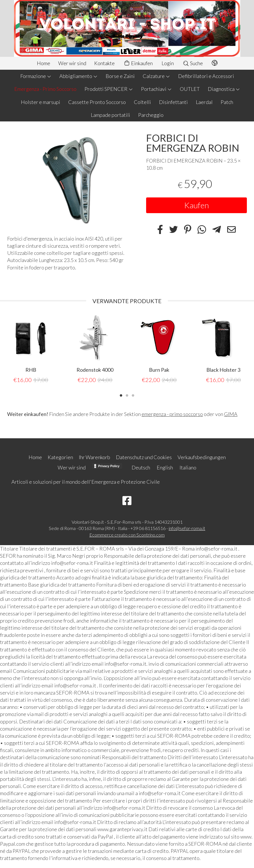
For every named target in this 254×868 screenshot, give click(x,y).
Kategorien (60, 457)
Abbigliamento (78, 76)
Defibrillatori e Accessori (206, 76)
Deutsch (141, 467)
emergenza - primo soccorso (172, 414)
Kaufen (196, 205)
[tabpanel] (31, 349)
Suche (193, 63)
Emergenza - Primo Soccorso (45, 89)
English (165, 467)
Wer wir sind (72, 63)
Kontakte (104, 63)
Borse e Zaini (120, 76)
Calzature (156, 76)
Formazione (36, 76)
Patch (227, 102)
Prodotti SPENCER (109, 89)
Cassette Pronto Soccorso (97, 102)
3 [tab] (133, 395)
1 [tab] (121, 395)
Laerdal (204, 102)
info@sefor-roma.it (187, 528)
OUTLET (190, 89)
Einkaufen (138, 63)
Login (168, 63)
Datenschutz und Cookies (144, 457)
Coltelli (142, 102)
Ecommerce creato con (127, 534)
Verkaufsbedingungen (202, 457)
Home (44, 63)
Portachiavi (156, 89)
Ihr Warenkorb (94, 457)
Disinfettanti (173, 102)
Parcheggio (151, 115)
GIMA (231, 414)
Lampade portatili (110, 115)
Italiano (188, 467)
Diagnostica (224, 89)
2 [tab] (127, 395)
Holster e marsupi (41, 102)
